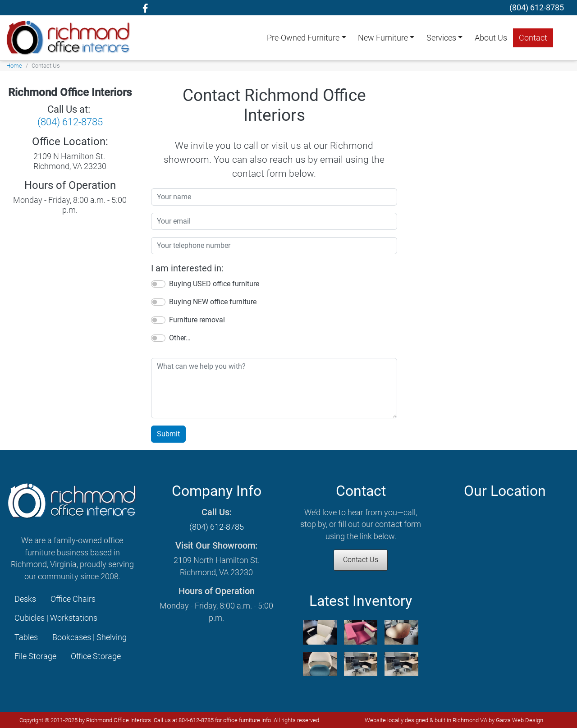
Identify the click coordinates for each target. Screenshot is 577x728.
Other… (180, 338)
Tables (26, 637)
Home (14, 66)
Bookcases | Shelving (89, 637)
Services (441, 38)
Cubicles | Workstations (56, 618)
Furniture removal (197, 320)
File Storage (35, 656)
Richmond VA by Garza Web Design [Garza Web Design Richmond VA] (498, 720)
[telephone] (537, 8)
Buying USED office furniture (214, 284)
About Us (491, 38)
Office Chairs (73, 599)
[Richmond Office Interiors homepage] (69, 37)
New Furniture (383, 38)
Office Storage (96, 656)
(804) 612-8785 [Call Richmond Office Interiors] (70, 122)
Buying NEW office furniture (213, 302)
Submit (168, 434)
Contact (533, 38)
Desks (25, 599)
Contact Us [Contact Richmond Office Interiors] (361, 560)
